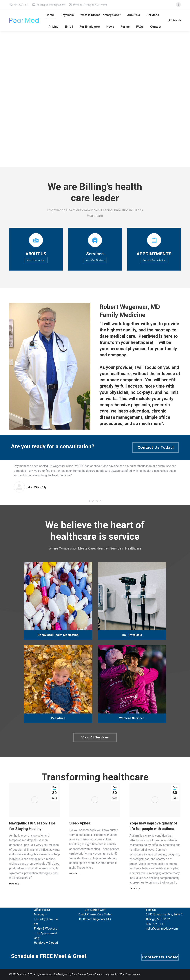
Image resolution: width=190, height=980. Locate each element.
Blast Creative (79, 974)
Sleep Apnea (80, 823)
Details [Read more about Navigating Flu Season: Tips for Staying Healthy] (13, 884)
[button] (89, 501)
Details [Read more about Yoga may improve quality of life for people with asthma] (134, 888)
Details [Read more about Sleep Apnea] (73, 874)
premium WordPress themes (125, 974)
